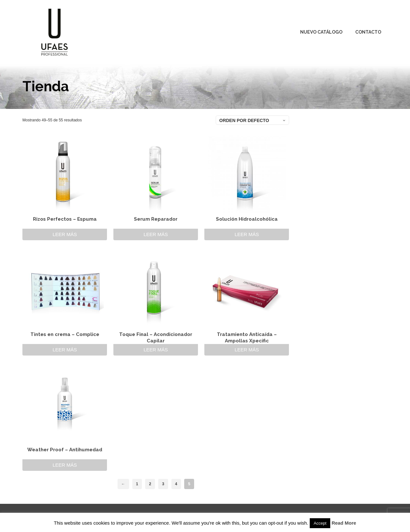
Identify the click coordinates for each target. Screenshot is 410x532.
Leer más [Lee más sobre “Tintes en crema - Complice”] (65, 350)
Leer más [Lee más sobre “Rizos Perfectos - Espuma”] (65, 234)
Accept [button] (320, 523)
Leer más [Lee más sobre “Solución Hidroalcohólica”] (247, 234)
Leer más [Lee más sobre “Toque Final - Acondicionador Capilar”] (156, 350)
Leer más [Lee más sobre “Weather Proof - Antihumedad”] (65, 465)
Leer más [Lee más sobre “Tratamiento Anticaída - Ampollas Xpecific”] (247, 350)
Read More (344, 523)
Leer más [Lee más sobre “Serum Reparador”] (156, 234)
